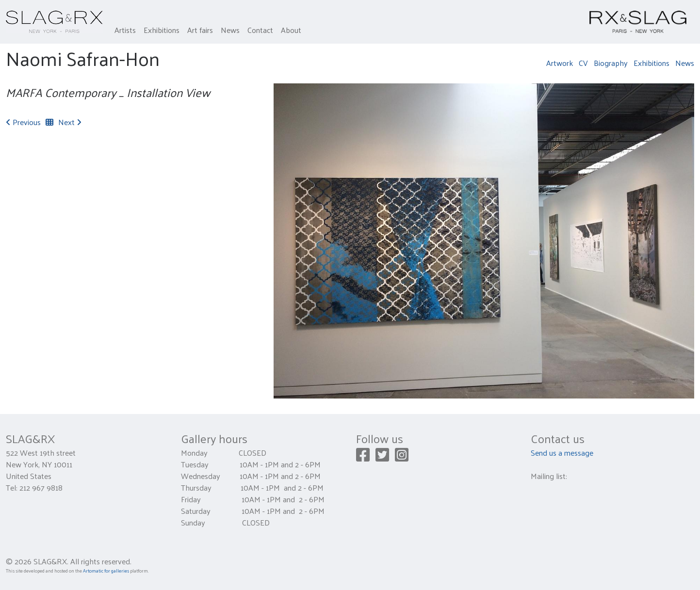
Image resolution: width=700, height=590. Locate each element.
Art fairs (200, 30)
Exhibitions (162, 30)
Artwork (560, 63)
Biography (611, 63)
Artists (125, 30)
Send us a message (562, 453)
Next (70, 122)
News (230, 30)
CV (583, 63)
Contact (260, 30)
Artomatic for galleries (106, 571)
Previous (23, 122)
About (291, 30)
